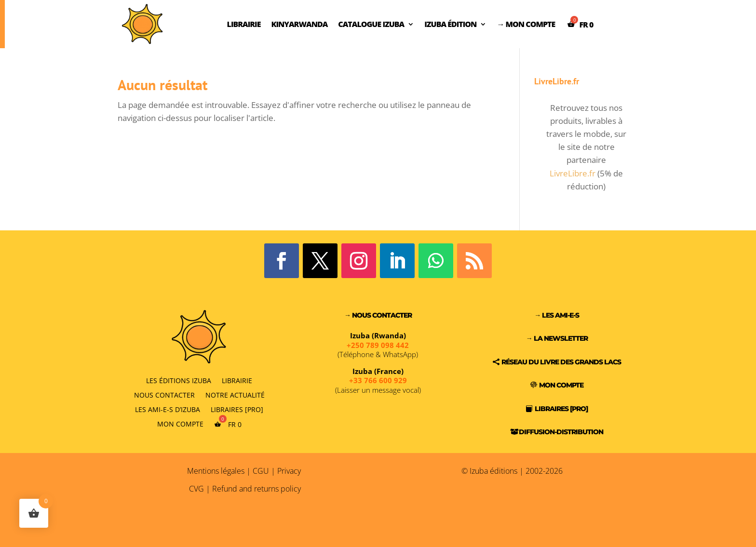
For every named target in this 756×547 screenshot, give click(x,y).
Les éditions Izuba (179, 380)
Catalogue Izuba (371, 24)
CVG (196, 489)
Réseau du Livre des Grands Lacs (561, 362)
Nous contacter (164, 394)
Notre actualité (235, 394)
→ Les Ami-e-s (557, 315)
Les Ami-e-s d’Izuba (168, 409)
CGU (261, 471)
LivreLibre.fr (573, 173)
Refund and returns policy (256, 489)
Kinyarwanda (299, 24)
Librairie (244, 24)
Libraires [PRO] (237, 409)
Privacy (289, 471)
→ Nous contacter (378, 315)
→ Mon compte (526, 24)
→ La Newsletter (557, 338)
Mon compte (180, 424)
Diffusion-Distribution (561, 432)
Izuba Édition (450, 24)
